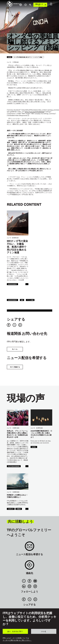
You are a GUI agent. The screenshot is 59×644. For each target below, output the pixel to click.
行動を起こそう (39, 5)
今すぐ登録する (15, 367)
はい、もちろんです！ (15, 631)
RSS (35, 586)
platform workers (14, 466)
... (27, 284)
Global (34, 447)
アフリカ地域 (30, 300)
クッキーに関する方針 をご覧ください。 (17, 640)
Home (10, 57)
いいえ (44, 631)
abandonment (12, 284)
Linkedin (24, 586)
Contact (29, 566)
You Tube (35, 581)
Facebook (29, 581)
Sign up (29, 547)
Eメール (15, 349)
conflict (11, 509)
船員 (22, 300)
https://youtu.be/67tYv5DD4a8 (35, 112)
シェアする (16, 319)
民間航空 (19, 509)
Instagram (29, 586)
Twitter (24, 581)
